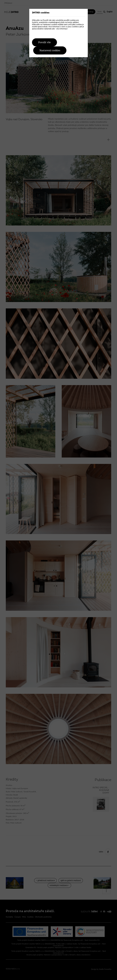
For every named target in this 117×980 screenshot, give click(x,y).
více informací (62, 29)
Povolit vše (44, 42)
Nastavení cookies (50, 50)
